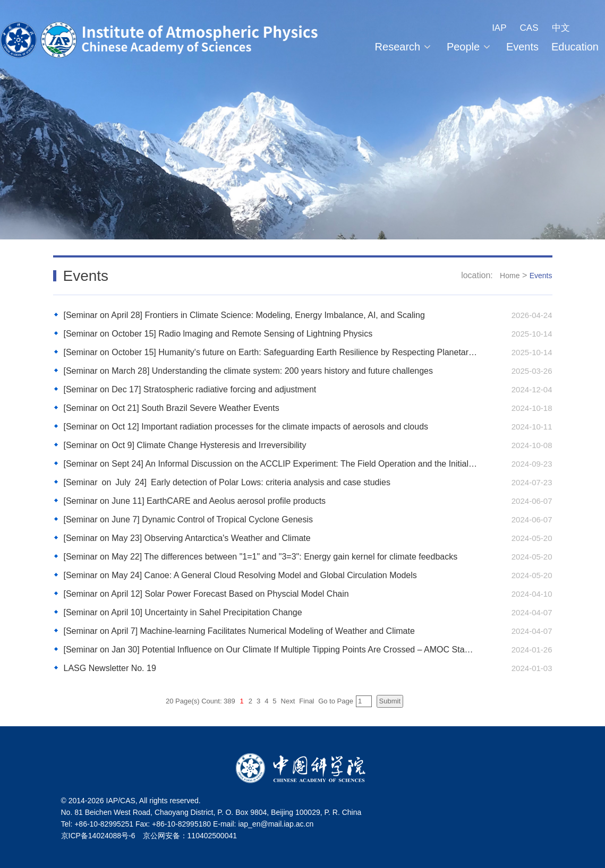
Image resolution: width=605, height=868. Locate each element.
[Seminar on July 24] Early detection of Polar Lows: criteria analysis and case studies (227, 482)
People (470, 47)
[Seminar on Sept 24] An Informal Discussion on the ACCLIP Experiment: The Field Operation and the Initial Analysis (271, 464)
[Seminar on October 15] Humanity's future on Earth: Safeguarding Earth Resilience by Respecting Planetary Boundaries (271, 352)
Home (510, 276)
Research (404, 47)
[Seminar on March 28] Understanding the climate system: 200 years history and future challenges (248, 371)
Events (522, 47)
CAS (529, 28)
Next (288, 701)
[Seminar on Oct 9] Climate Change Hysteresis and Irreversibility (185, 445)
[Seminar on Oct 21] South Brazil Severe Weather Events (173, 408)
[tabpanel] (302, 120)
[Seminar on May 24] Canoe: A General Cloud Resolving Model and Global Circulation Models (240, 575)
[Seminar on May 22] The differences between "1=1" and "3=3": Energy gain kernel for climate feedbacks (261, 557)
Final (306, 701)
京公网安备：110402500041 (190, 836)
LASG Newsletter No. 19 (110, 668)
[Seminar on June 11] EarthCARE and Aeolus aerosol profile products (195, 501)
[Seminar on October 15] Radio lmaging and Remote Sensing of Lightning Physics (218, 334)
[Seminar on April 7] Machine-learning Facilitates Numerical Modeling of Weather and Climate (239, 631)
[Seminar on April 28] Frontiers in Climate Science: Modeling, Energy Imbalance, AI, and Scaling (244, 315)
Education (575, 47)
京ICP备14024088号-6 (98, 836)
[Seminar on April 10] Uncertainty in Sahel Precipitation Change (183, 612)
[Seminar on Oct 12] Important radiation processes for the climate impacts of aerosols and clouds (246, 427)
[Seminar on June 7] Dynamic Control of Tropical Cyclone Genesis (189, 519)
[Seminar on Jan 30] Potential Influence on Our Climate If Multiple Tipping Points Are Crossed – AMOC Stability (271, 650)
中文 (561, 28)
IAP (499, 28)
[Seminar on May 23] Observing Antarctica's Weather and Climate (187, 538)
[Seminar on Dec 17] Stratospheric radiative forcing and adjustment (190, 389)
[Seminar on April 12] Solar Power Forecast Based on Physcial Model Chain (206, 594)
